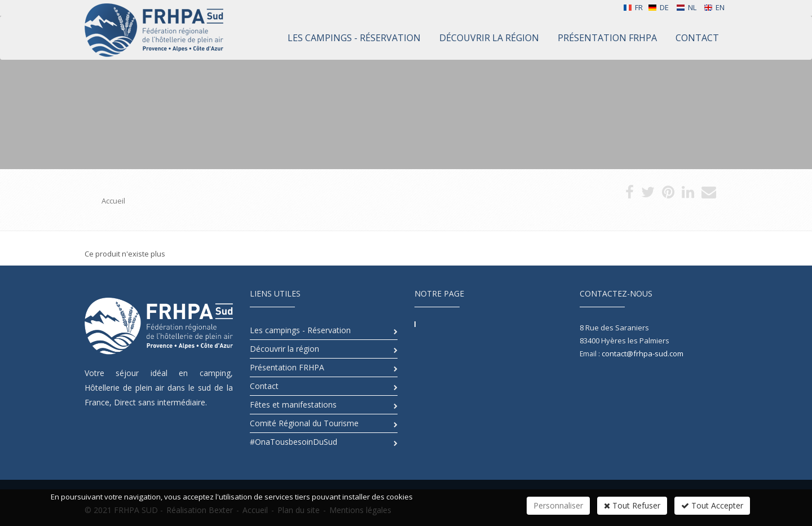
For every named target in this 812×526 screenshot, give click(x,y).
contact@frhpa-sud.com (643, 353)
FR (633, 7)
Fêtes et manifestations (293, 405)
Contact (264, 386)
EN (714, 7)
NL (686, 7)
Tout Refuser (632, 505)
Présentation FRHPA (287, 367)
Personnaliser (558, 505)
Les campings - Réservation (300, 330)
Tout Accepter (712, 505)
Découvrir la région (284, 349)
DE (658, 7)
